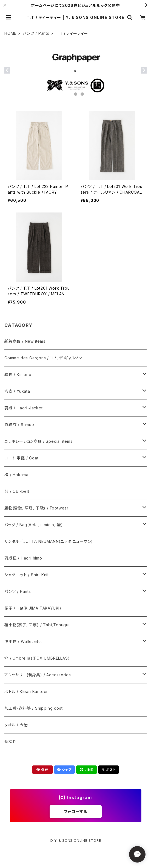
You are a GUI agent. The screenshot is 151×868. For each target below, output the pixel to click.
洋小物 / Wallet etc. (23, 641)
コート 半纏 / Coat (21, 458)
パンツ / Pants (36, 33)
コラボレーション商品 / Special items (39, 441)
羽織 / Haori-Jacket (24, 408)
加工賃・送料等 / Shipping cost (33, 708)
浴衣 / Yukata (17, 391)
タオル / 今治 (16, 725)
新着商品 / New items (25, 341)
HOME (10, 33)
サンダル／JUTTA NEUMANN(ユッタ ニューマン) (49, 541)
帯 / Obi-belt (17, 491)
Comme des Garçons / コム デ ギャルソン (43, 358)
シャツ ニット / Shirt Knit (27, 575)
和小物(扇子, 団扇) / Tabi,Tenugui (37, 625)
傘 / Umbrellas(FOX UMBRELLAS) (37, 658)
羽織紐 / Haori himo (23, 558)
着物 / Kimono (18, 375)
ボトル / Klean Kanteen (27, 691)
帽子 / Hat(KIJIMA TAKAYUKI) (33, 608)
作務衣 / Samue (19, 425)
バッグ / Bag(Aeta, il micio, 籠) (34, 525)
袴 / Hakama (16, 475)
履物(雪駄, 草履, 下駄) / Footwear (36, 508)
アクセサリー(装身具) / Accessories (38, 675)
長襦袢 (10, 742)
